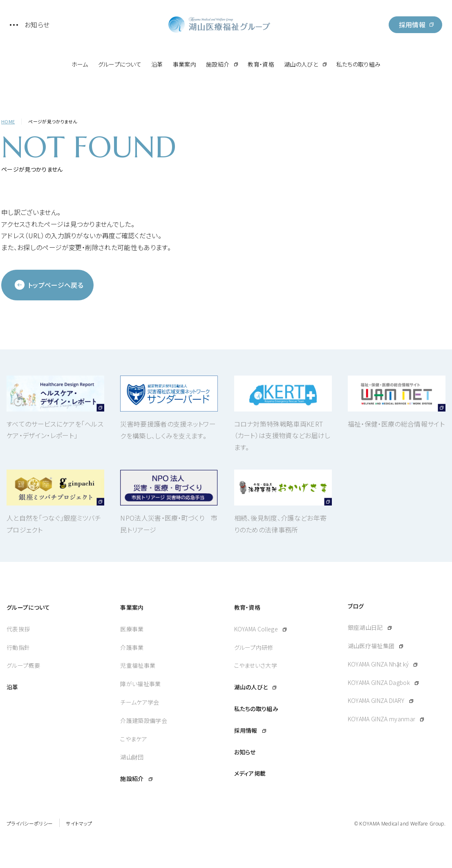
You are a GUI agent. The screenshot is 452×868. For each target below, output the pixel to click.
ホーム (80, 64)
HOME (8, 121)
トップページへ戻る (49, 285)
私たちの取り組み (359, 64)
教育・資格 (261, 64)
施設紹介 (218, 64)
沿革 (157, 64)
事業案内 (185, 64)
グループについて (120, 64)
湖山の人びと (301, 64)
